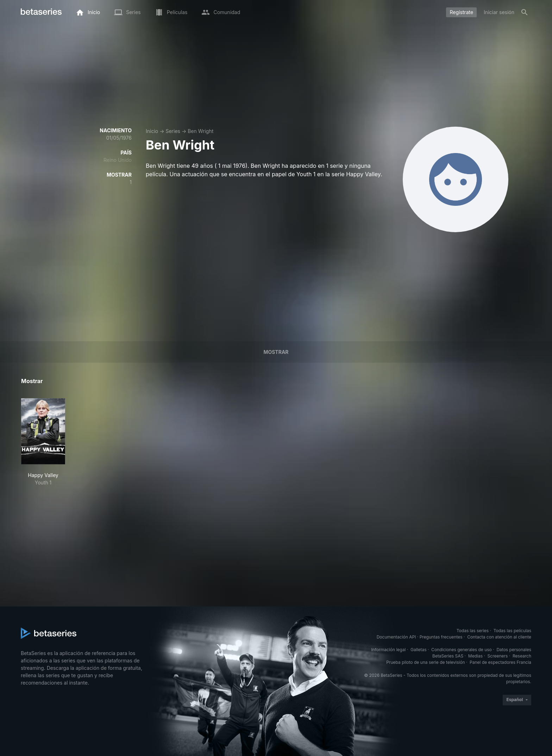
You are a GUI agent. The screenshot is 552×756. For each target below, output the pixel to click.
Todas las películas (512, 631)
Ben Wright (200, 131)
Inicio (152, 131)
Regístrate (461, 12)
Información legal (388, 650)
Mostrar (276, 352)
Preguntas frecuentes (441, 637)
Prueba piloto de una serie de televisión (425, 662)
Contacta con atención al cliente (499, 637)
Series (173, 131)
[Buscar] (525, 12)
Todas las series (473, 631)
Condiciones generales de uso (462, 650)
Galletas (419, 650)
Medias (475, 656)
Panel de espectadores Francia (500, 662)
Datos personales (514, 650)
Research (522, 656)
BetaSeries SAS (448, 656)
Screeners (498, 656)
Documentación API (396, 637)
